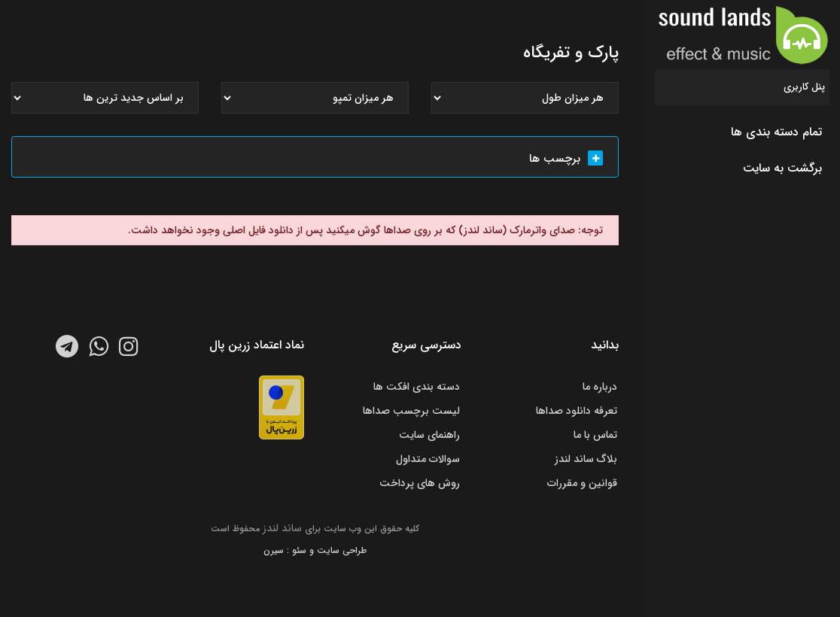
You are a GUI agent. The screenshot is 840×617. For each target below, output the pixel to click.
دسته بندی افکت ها (417, 387)
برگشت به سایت (782, 168)
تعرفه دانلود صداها (577, 411)
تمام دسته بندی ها (776, 132)
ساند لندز (282, 528)
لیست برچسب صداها (411, 411)
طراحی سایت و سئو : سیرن (315, 550)
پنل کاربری (804, 87)
